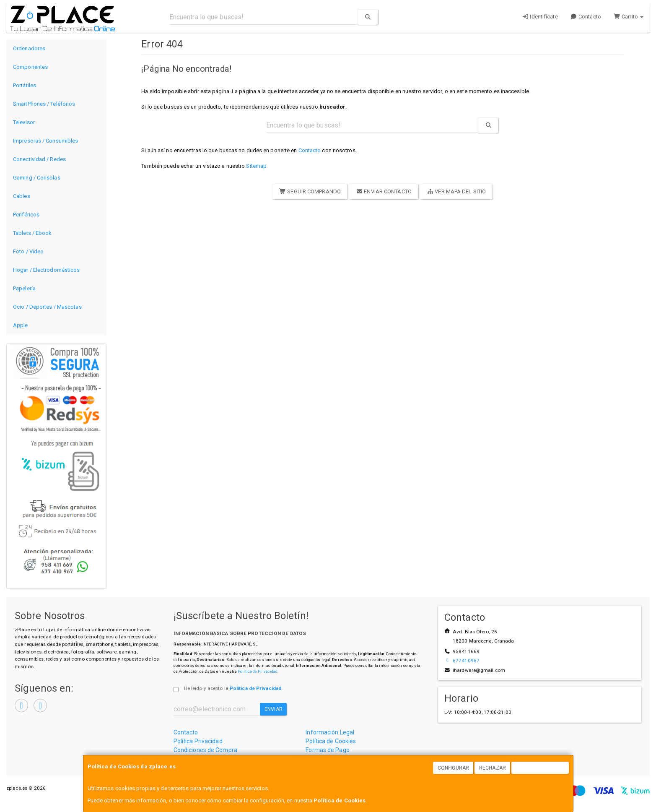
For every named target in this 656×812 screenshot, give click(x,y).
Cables (22, 196)
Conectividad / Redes (39, 159)
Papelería (24, 288)
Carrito (629, 17)
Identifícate (540, 17)
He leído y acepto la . (233, 688)
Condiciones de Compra (205, 750)
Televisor (24, 122)
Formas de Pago (327, 750)
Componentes (30, 67)
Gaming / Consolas (37, 178)
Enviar (274, 709)
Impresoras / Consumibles (45, 141)
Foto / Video (28, 251)
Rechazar (493, 768)
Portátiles (25, 85)
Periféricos (26, 215)
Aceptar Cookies (540, 768)
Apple (21, 325)
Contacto (586, 17)
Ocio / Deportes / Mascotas (47, 307)
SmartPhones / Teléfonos (44, 104)
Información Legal (330, 732)
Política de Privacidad (258, 671)
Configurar (453, 768)
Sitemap (256, 166)
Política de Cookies (340, 800)
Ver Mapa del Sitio (456, 191)
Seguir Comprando (310, 191)
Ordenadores (29, 48)
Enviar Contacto (384, 191)
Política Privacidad (198, 741)
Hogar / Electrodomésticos (47, 270)
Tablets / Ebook (32, 233)
